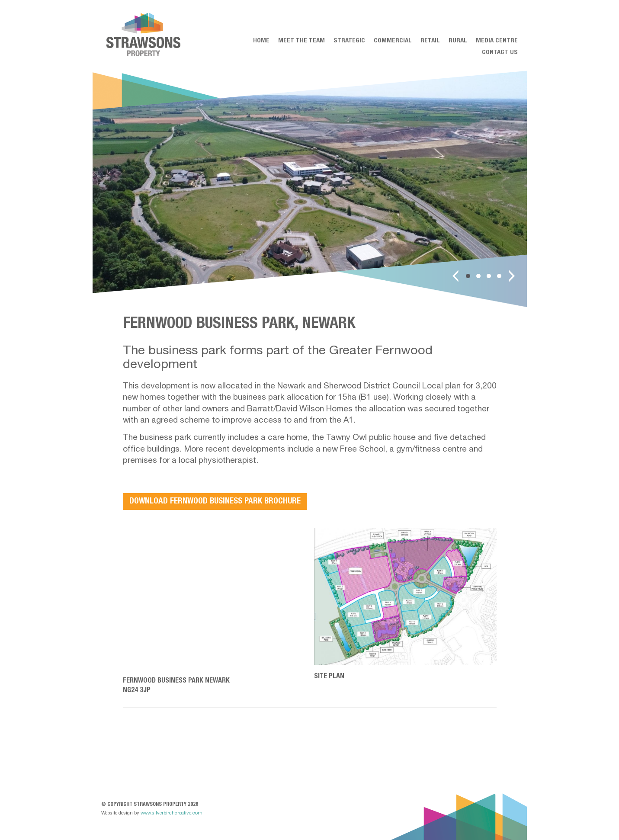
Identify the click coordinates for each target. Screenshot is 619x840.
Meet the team (301, 41)
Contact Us (500, 53)
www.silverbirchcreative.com (172, 813)
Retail (430, 41)
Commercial (393, 41)
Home (261, 41)
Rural (458, 41)
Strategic (349, 41)
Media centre (497, 41)
